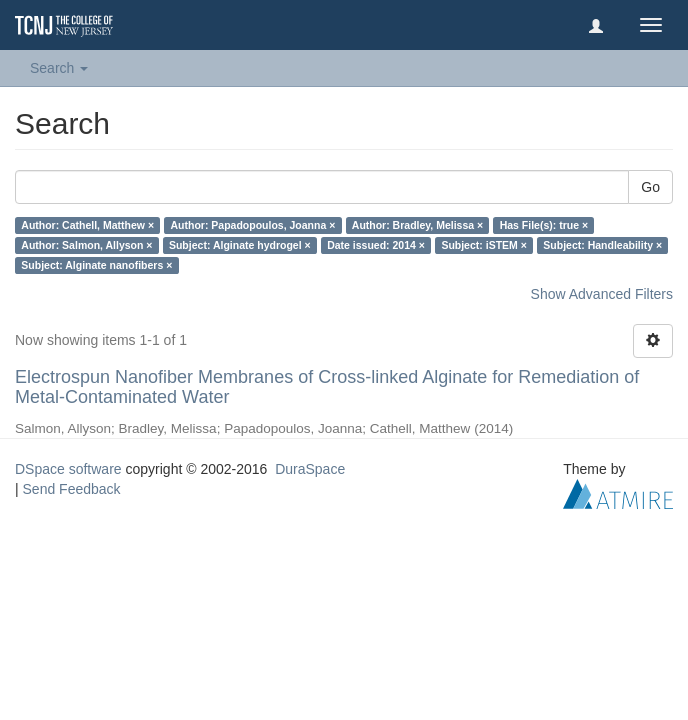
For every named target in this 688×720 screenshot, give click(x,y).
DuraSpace (310, 469)
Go (650, 187)
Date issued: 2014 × (376, 245)
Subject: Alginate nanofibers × (96, 265)
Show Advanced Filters (602, 294)
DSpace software (68, 469)
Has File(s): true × (544, 225)
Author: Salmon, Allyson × (86, 245)
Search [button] (59, 68)
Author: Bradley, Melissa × (417, 225)
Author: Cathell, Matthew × (87, 225)
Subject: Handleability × (602, 245)
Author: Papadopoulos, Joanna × (253, 225)
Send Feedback (72, 489)
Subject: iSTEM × (483, 245)
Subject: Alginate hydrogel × (240, 245)
